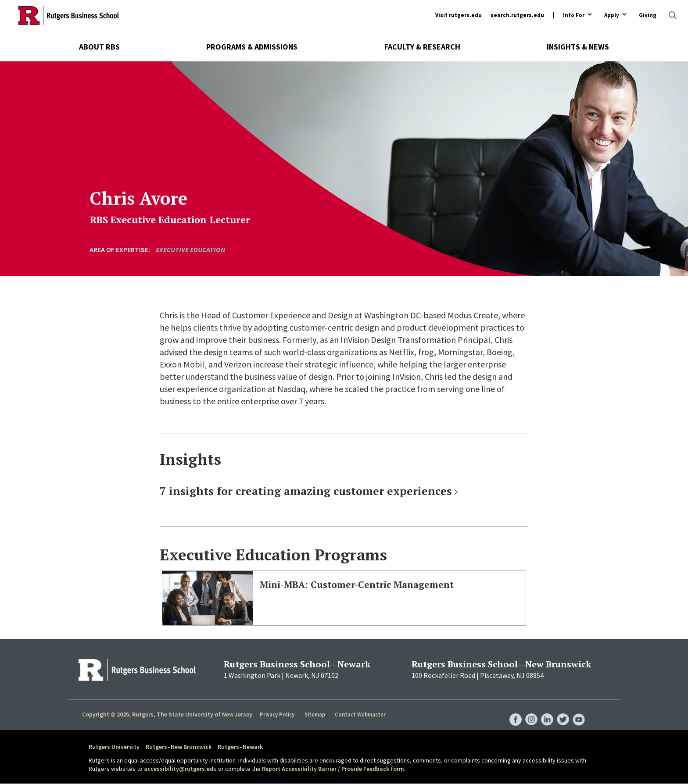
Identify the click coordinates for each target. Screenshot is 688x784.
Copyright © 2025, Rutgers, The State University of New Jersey (167, 714)
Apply (612, 16)
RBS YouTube (578, 711)
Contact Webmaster (361, 715)
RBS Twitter (562, 711)
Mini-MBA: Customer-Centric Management (377, 584)
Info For (574, 16)
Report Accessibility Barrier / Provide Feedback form (333, 769)
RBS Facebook (512, 711)
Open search (673, 15)
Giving (648, 15)
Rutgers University (114, 747)
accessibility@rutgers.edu (180, 769)
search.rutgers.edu (517, 15)
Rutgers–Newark (240, 747)
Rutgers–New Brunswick (179, 747)
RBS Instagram (528, 711)
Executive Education (190, 249)
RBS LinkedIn (545, 711)
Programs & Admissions (252, 47)
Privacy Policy (278, 715)
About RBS (99, 47)
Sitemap (315, 715)
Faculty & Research (422, 47)
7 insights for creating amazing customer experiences (306, 491)
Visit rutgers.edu (459, 15)
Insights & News (578, 47)
